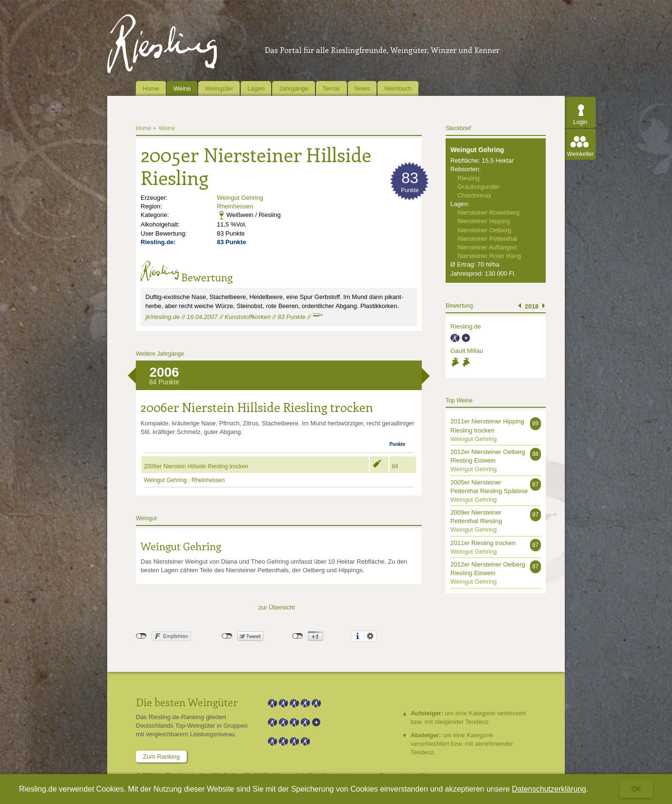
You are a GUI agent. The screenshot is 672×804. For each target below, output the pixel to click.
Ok (636, 789)
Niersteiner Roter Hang (489, 256)
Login (580, 122)
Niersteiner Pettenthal (487, 239)
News (362, 88)
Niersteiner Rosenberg (489, 212)
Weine (182, 88)
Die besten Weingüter (187, 702)
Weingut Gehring (240, 198)
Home (151, 88)
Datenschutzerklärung (549, 789)
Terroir (331, 88)
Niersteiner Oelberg (484, 230)
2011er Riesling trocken (483, 543)
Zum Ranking (161, 757)
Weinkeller (580, 154)
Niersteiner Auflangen (487, 247)
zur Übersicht (277, 607)
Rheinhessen (235, 206)
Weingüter (219, 88)
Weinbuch (398, 88)
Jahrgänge (293, 88)
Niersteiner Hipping (484, 221)
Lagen (256, 88)
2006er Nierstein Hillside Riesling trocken (196, 466)
